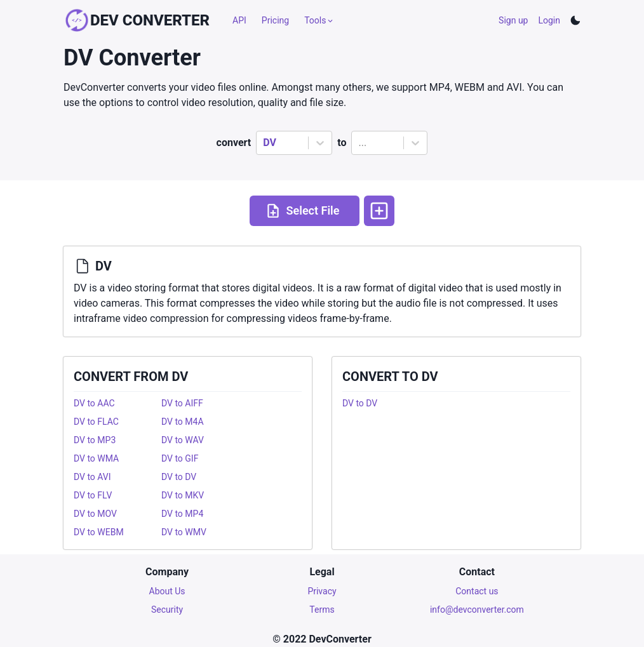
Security (167, 610)
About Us (167, 591)
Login (549, 20)
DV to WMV (184, 532)
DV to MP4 (182, 514)
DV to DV (179, 477)
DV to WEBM (99, 532)
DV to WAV (183, 440)
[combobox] (264, 143)
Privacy (322, 591)
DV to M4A (183, 422)
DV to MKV (183, 495)
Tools (319, 20)
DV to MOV (95, 514)
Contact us (477, 591)
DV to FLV (93, 495)
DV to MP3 (95, 440)
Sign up (513, 20)
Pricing (275, 20)
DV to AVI (92, 477)
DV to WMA (96, 458)
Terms (322, 610)
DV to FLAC (96, 422)
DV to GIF (180, 458)
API (239, 20)
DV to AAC (94, 403)
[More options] (379, 211)
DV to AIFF (182, 403)
